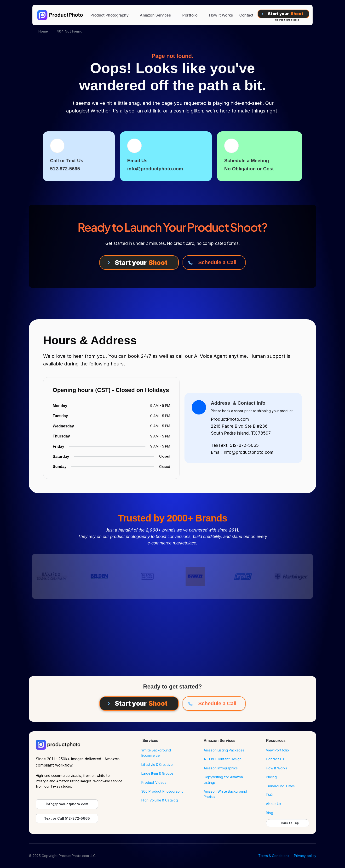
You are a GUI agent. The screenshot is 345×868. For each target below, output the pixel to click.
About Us (273, 804)
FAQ (269, 795)
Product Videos (154, 782)
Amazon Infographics (221, 768)
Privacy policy (305, 856)
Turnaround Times (280, 786)
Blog (270, 813)
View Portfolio (277, 750)
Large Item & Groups (157, 773)
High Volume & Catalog (160, 800)
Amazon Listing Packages (224, 750)
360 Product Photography (162, 791)
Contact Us (275, 759)
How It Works (276, 768)
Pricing (271, 777)
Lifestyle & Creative (157, 764)
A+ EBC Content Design (223, 759)
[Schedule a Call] (214, 263)
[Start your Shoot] (283, 14)
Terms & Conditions (274, 856)
